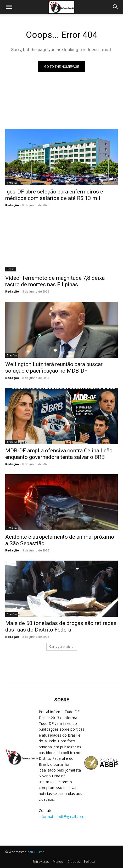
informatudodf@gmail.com (61, 817)
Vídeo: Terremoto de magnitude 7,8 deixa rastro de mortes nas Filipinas (55, 281)
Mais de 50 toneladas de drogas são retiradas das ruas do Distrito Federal (61, 626)
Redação (12, 205)
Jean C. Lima (36, 852)
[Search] (116, 7)
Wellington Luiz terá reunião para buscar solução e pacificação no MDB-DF (54, 368)
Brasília (12, 183)
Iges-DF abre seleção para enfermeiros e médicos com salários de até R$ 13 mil (54, 195)
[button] (9, 7)
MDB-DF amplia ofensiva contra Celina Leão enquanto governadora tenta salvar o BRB (59, 454)
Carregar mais (62, 647)
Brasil (11, 269)
